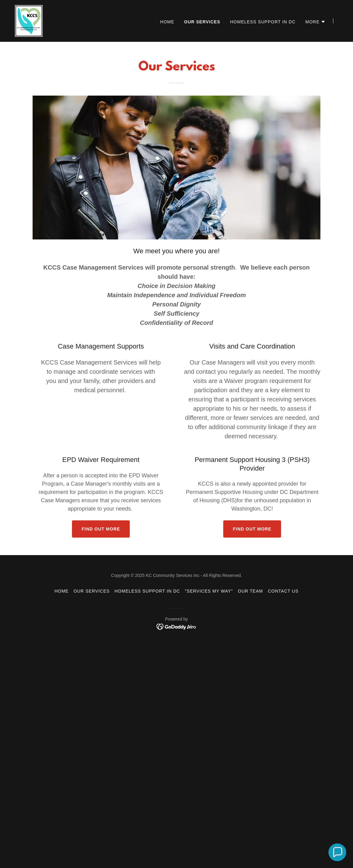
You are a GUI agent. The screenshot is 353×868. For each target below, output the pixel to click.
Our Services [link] (202, 22)
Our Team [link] (251, 591)
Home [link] (167, 22)
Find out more (101, 529)
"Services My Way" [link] (209, 591)
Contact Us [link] (283, 591)
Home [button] (61, 591)
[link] (29, 20)
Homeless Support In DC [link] (263, 22)
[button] (315, 22)
